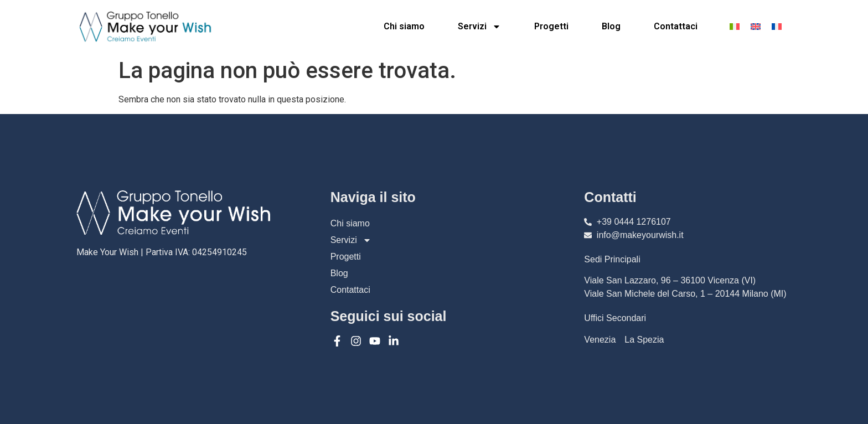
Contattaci (676, 26)
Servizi (479, 27)
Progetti (551, 26)
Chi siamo (404, 26)
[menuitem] (735, 26)
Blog (611, 26)
